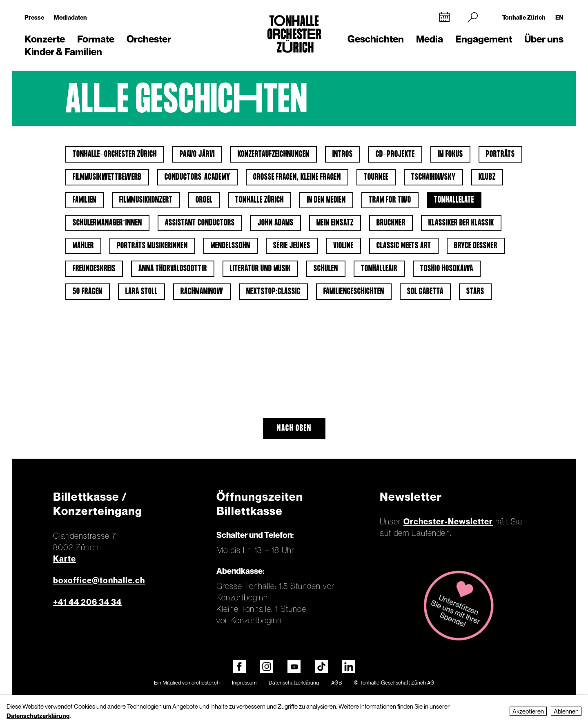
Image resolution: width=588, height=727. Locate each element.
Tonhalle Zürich (524, 17)
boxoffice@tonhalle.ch (99, 580)
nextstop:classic (273, 292)
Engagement (484, 39)
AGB (336, 682)
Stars (475, 292)
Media (430, 39)
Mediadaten (70, 17)
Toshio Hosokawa (447, 269)
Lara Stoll (141, 292)
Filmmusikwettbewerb (107, 177)
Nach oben (294, 428)
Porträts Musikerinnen (152, 246)
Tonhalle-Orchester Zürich (115, 154)
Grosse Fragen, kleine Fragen (297, 177)
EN (559, 17)
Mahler (83, 246)
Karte (65, 559)
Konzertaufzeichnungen (274, 154)
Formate (96, 39)
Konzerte (45, 39)
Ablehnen (566, 711)
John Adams (276, 223)
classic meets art (404, 246)
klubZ (487, 177)
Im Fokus (450, 154)
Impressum (244, 682)
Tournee (376, 177)
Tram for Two (390, 200)
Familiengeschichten (354, 292)
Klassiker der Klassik (461, 223)
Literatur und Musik (260, 269)
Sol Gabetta (425, 292)
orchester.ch (206, 682)
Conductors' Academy (197, 177)
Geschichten (376, 39)
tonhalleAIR (379, 269)
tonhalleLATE (454, 200)
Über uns (544, 39)
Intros (343, 154)
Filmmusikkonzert (146, 200)
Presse (34, 17)
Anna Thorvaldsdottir (173, 269)
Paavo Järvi (197, 154)
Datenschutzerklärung (294, 682)
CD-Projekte (395, 154)
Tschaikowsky (433, 177)
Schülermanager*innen (107, 223)
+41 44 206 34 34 (87, 602)
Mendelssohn (231, 246)
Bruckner (391, 223)
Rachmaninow (202, 292)
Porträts (500, 154)
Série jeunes (292, 246)
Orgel (204, 200)
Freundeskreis (94, 269)
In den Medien (326, 200)
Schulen (326, 269)
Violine (343, 246)
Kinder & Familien (63, 52)
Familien (85, 200)
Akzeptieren (528, 711)
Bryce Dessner (476, 246)
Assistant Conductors (200, 223)
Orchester (149, 39)
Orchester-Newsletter (448, 522)
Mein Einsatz (335, 223)
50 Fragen (88, 292)
